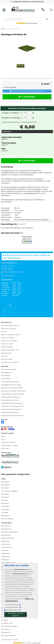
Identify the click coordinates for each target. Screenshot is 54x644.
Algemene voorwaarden (9, 341)
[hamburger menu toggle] (4, 10)
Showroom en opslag (8, 328)
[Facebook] (3, 422)
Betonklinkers (6, 526)
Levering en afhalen (8, 338)
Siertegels (4, 500)
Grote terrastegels (7, 519)
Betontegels (5, 482)
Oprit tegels (5, 494)
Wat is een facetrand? (8, 635)
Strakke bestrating (7, 538)
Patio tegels (5, 497)
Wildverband (5, 556)
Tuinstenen (5, 550)
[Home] (23, 9)
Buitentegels (5, 485)
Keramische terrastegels (9, 491)
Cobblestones (6, 560)
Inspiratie (4, 356)
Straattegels (5, 506)
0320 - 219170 (8, 270)
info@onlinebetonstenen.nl (13, 272)
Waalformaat (5, 553)
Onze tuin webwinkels (9, 369)
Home (3, 29)
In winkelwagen (27, 97)
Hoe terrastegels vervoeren (10, 400)
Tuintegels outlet (7, 623)
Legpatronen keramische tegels (12, 388)
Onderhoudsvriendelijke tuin (11, 397)
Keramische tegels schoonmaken (12, 415)
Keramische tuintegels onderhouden (13, 391)
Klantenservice (6, 353)
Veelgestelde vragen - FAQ (10, 350)
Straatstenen (5, 541)
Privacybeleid (6, 375)
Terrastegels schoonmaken (10, 382)
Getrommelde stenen (8, 563)
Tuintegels (5, 512)
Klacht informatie (7, 344)
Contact (4, 331)
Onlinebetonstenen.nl (8, 442)
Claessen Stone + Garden (9, 445)
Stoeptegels (5, 503)
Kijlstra (3, 436)
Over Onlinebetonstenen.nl (10, 325)
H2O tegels (5, 488)
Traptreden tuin (6, 632)
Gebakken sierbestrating (9, 532)
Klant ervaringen (7, 359)
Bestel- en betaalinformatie (10, 335)
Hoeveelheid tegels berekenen (11, 409)
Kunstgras (4, 620)
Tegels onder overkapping (10, 412)
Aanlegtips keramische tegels (11, 385)
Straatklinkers (6, 544)
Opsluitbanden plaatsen (9, 626)
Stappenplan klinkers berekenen (12, 403)
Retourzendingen (7, 347)
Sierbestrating (6, 535)
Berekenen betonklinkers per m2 (12, 406)
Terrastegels (5, 509)
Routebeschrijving (8, 276)
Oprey (3, 439)
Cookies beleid (6, 379)
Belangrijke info (6, 372)
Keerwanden (5, 629)
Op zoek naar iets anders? (10, 362)
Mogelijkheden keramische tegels (12, 394)
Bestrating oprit (6, 529)
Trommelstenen (6, 547)
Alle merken (5, 448)
